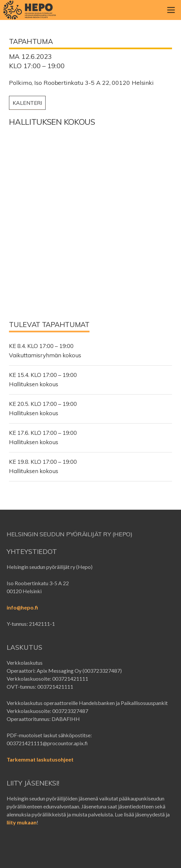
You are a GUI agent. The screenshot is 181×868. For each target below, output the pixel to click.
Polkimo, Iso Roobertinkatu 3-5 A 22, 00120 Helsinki (81, 83)
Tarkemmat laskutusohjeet (40, 759)
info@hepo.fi (22, 607)
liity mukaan (22, 822)
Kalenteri (27, 103)
